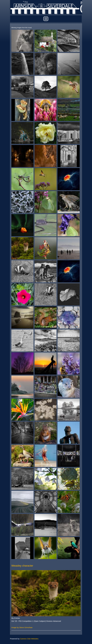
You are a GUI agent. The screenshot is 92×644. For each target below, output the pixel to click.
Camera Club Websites (29, 639)
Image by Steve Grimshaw (22, 627)
